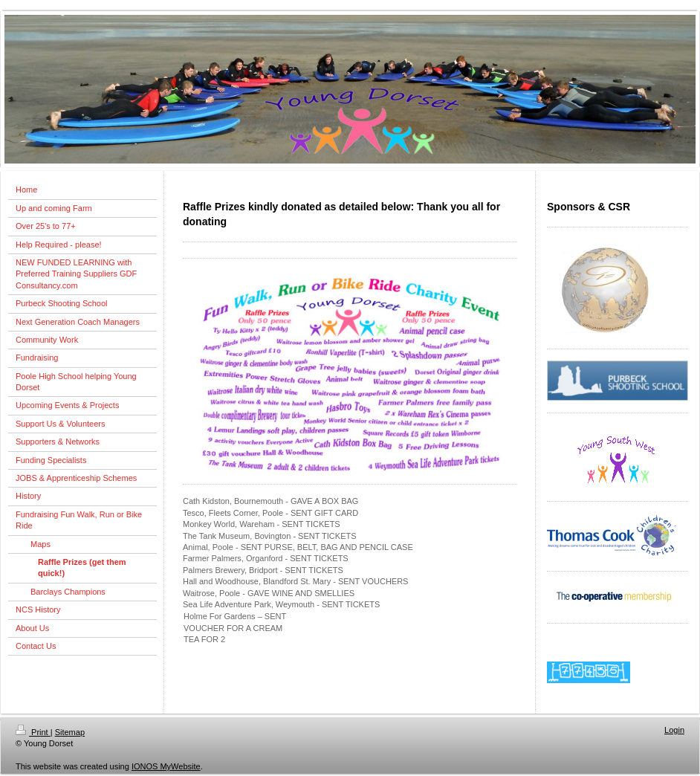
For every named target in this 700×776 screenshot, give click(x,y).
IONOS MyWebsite (166, 766)
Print (33, 732)
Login (674, 730)
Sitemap (70, 732)
